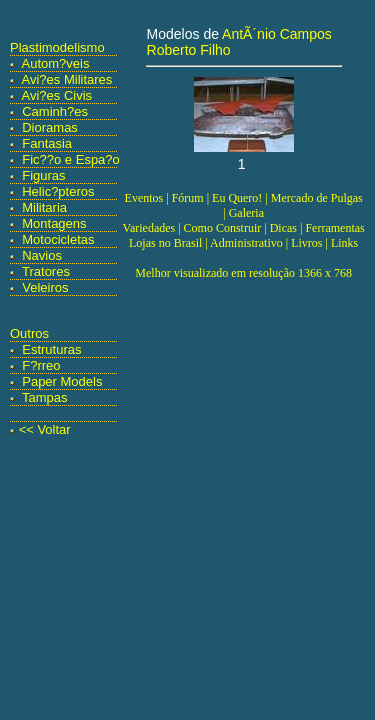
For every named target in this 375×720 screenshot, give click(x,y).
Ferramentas (334, 228)
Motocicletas (58, 239)
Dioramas (50, 127)
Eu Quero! (237, 198)
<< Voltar (45, 429)
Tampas (45, 397)
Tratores (46, 271)
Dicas (283, 228)
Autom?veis (56, 63)
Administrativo (246, 243)
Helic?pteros (58, 191)
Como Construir (223, 228)
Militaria (44, 207)
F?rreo (41, 365)
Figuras (43, 175)
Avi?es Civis (57, 95)
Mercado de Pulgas (317, 198)
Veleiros (45, 287)
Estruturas (51, 349)
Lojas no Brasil (165, 243)
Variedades (149, 228)
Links (344, 243)
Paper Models (62, 381)
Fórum (188, 198)
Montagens (54, 223)
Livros (306, 243)
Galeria (246, 213)
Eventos (144, 198)
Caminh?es (55, 111)
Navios (42, 255)
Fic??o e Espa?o (71, 159)
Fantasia (47, 143)
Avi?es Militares (67, 79)
